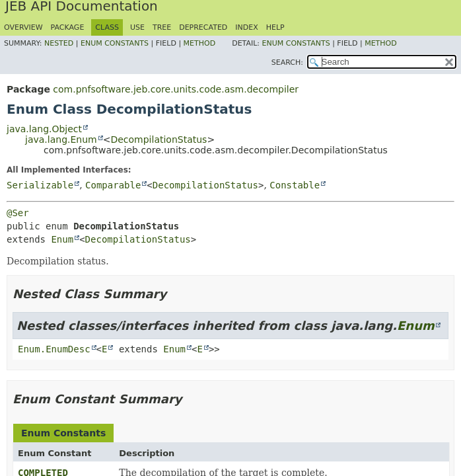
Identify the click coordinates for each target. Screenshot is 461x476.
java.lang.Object (44, 129)
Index (246, 27)
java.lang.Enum (61, 139)
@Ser (18, 213)
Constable (295, 185)
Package (68, 27)
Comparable (113, 185)
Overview (23, 27)
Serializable (40, 185)
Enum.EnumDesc (54, 349)
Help (275, 27)
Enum (62, 239)
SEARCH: (287, 62)
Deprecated (203, 27)
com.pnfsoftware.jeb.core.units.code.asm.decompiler (176, 89)
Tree (162, 27)
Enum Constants (115, 43)
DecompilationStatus (159, 139)
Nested (59, 43)
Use (137, 27)
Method (200, 43)
